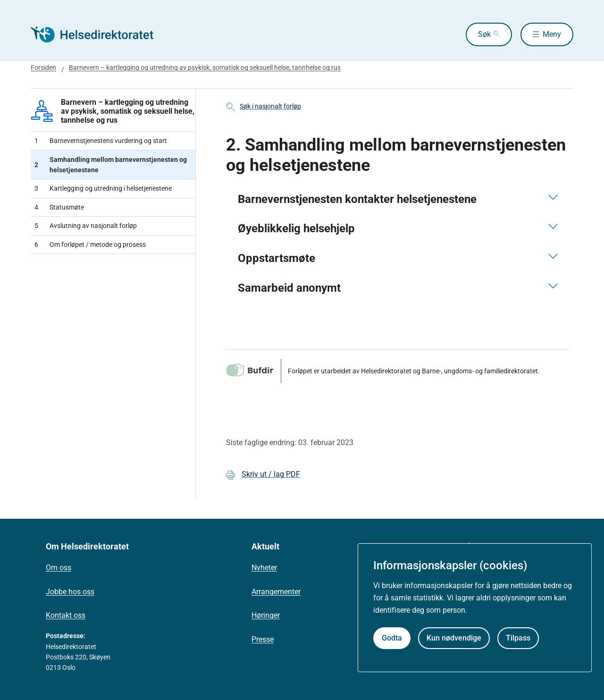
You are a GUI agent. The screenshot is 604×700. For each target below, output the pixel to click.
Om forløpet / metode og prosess (90, 245)
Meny (552, 34)
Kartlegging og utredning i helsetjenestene (103, 188)
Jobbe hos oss (70, 592)
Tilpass (518, 638)
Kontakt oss (66, 615)
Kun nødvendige (454, 638)
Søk (484, 34)
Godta (392, 638)
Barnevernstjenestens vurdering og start (101, 141)
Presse (263, 639)
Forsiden (43, 67)
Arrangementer (276, 592)
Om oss (59, 568)
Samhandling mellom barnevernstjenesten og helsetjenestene (111, 165)
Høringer (266, 615)
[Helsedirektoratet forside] (99, 34)
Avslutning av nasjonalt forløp (86, 226)
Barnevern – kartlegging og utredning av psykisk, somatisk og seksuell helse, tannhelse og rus (205, 67)
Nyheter (264, 568)
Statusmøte (59, 207)
